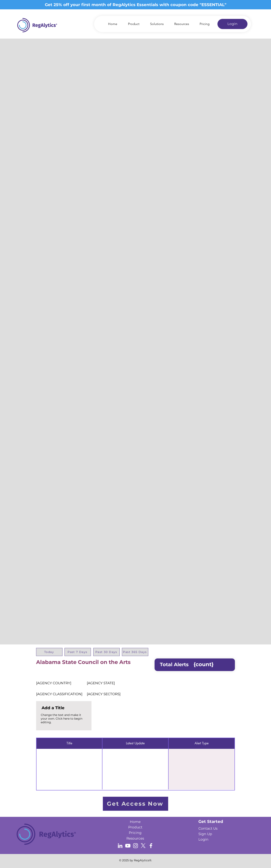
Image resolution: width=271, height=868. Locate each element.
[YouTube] (128, 846)
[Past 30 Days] (106, 652)
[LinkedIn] (120, 846)
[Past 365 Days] (135, 652)
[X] (143, 846)
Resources (135, 838)
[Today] (49, 652)
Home (135, 822)
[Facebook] (151, 846)
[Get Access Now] (135, 804)
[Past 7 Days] (78, 652)
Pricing (135, 833)
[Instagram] (135, 846)
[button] (155, 24)
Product (135, 827)
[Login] (232, 24)
